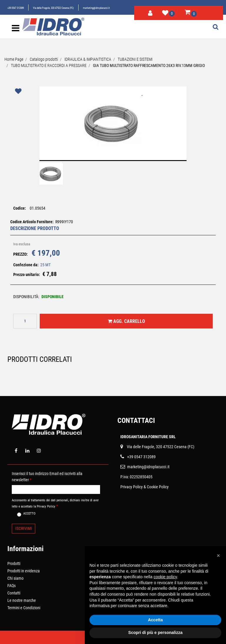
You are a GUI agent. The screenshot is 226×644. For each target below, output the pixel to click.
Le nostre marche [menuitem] (22, 600)
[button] (113, 127)
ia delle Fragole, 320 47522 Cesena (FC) (162, 447)
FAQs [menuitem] (11, 586)
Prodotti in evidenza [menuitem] (24, 571)
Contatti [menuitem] (14, 593)
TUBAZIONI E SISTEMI (135, 59)
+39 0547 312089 (16, 8)
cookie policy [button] (165, 577)
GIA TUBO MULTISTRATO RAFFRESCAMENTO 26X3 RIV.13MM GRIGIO (149, 65)
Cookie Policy (158, 487)
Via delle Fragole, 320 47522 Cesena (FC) (53, 8)
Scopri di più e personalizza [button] (155, 632)
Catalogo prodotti (44, 59)
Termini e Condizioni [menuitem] (24, 608)
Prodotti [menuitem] (14, 563)
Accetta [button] (156, 620)
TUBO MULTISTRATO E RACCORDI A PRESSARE (49, 65)
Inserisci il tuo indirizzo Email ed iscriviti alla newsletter (47, 477)
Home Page (14, 59)
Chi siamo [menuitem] (15, 578)
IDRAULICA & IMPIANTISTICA (88, 59)
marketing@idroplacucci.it (96, 8)
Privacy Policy (132, 487)
